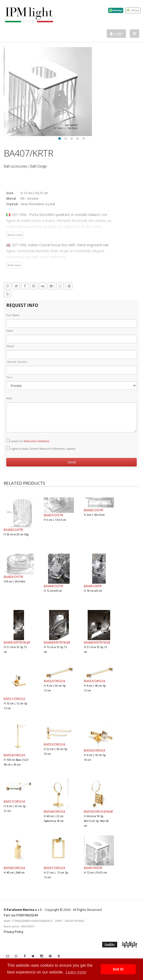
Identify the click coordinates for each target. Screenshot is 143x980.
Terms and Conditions (36, 441)
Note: (9, 398)
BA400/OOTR (13, 530)
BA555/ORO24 (54, 744)
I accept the (28, 441)
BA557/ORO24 (14, 801)
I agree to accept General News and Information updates (41, 448)
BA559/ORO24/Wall (98, 811)
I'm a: (9, 377)
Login (116, 33)
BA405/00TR (93, 586)
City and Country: (17, 362)
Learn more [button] (76, 972)
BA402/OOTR (94, 510)
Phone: (10, 346)
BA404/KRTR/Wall (57, 642)
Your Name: (13, 315)
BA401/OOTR (53, 515)
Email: (10, 331)
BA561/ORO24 (54, 868)
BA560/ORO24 (14, 868)
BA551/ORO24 (14, 699)
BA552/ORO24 (54, 681)
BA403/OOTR (13, 577)
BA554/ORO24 (14, 755)
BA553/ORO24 (94, 681)
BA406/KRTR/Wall (97, 642)
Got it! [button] (118, 969)
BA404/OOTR (53, 586)
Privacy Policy (14, 932)
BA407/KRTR (93, 868)
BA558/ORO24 (54, 811)
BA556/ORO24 (94, 750)
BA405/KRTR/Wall (17, 642)
